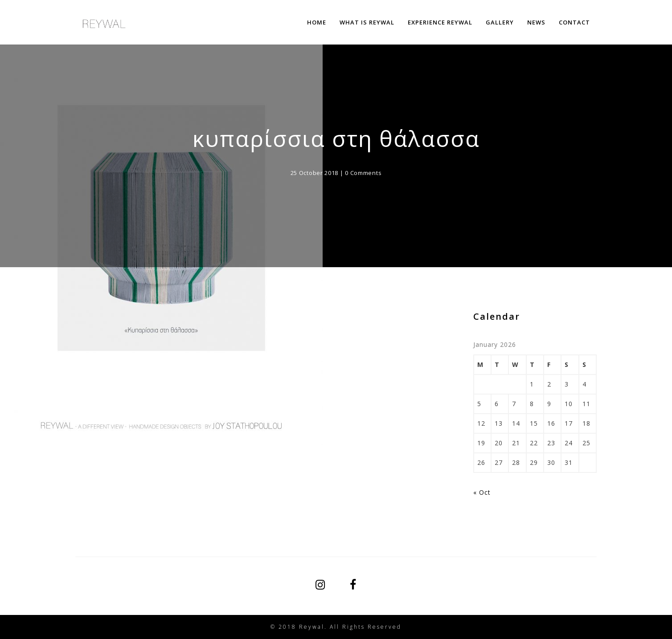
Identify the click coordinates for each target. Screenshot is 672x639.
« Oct (482, 492)
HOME (317, 22)
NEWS (536, 22)
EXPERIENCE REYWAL (440, 22)
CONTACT (574, 22)
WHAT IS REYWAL (367, 22)
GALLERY (500, 22)
